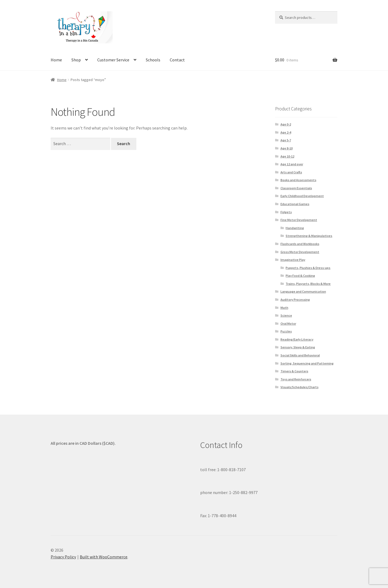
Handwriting (295, 228)
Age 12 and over (292, 164)
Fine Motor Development (299, 220)
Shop (76, 60)
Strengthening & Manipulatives (309, 236)
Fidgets (286, 212)
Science (286, 315)
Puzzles (286, 331)
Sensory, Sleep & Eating (298, 347)
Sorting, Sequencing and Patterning (307, 363)
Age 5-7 (286, 140)
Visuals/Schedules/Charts (299, 387)
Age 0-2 (286, 124)
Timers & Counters (294, 371)
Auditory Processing (295, 300)
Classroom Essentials (296, 188)
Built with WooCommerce (104, 557)
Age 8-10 (287, 148)
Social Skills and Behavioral (300, 355)
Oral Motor (288, 323)
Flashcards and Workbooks (300, 244)
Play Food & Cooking (300, 276)
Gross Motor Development (300, 252)
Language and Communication (303, 291)
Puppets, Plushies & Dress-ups (308, 268)
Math (284, 308)
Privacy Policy (63, 557)
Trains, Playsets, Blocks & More (308, 284)
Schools (153, 60)
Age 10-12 (287, 156)
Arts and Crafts (291, 172)
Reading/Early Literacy (297, 339)
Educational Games (295, 204)
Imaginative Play (293, 260)
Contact (177, 60)
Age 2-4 (286, 132)
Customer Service (113, 60)
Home (56, 60)
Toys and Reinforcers (296, 379)
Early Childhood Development (302, 196)
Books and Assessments (298, 180)
